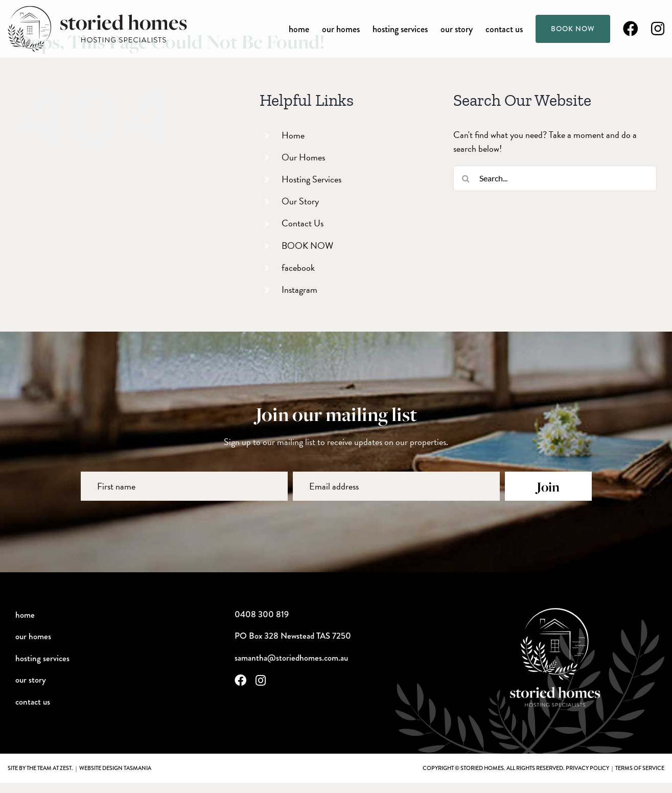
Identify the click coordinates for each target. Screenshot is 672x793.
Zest (66, 768)
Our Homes (303, 157)
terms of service (640, 768)
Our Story (300, 201)
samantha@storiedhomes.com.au (291, 658)
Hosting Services (311, 179)
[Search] (466, 178)
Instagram (299, 289)
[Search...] (555, 178)
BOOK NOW (307, 246)
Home (293, 135)
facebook (298, 267)
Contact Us (303, 223)
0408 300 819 (262, 614)
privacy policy (587, 768)
